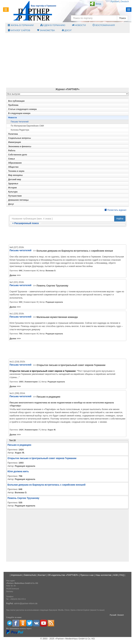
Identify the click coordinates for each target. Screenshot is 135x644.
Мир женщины (15, 175)
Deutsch (125, 1)
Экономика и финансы (20, 146)
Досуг (67, 30)
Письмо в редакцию (48, 397)
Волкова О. (51, 271)
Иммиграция (15, 142)
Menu (129, 10)
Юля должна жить (18, 471)
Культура (13, 192)
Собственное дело (18, 155)
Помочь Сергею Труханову (52, 286)
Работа (12, 151)
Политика (13, 134)
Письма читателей (20, 122)
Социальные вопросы (20, 138)
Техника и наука (16, 171)
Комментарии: (33, 382)
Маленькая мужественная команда (57, 317)
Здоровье (13, 184)
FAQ (122, 575)
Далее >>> (15, 275)
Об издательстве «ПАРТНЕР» (63, 575)
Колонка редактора (20, 130)
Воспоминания (104, 25)
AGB (115, 575)
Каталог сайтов (19, 30)
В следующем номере (19, 113)
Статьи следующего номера (22, 109)
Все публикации (16, 101)
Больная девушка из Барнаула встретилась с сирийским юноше (75, 251)
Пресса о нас (87, 575)
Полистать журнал (115, 210)
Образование (15, 163)
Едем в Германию (53, 25)
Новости (79, 25)
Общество (13, 167)
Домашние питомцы (18, 200)
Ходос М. (52, 430)
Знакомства (46, 30)
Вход (98, 4)
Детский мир (15, 179)
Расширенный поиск (25, 223)
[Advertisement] (67, 60)
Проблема (13, 105)
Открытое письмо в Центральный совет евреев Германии (71, 365)
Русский (115, 1)
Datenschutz (30, 575)
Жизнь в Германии (21, 25)
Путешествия (15, 196)
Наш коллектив (103, 575)
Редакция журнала (54, 302)
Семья (11, 159)
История (12, 188)
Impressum (17, 575)
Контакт (42, 575)
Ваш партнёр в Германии (43, 6)
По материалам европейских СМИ (27, 126)
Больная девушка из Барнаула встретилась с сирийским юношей (46, 485)
